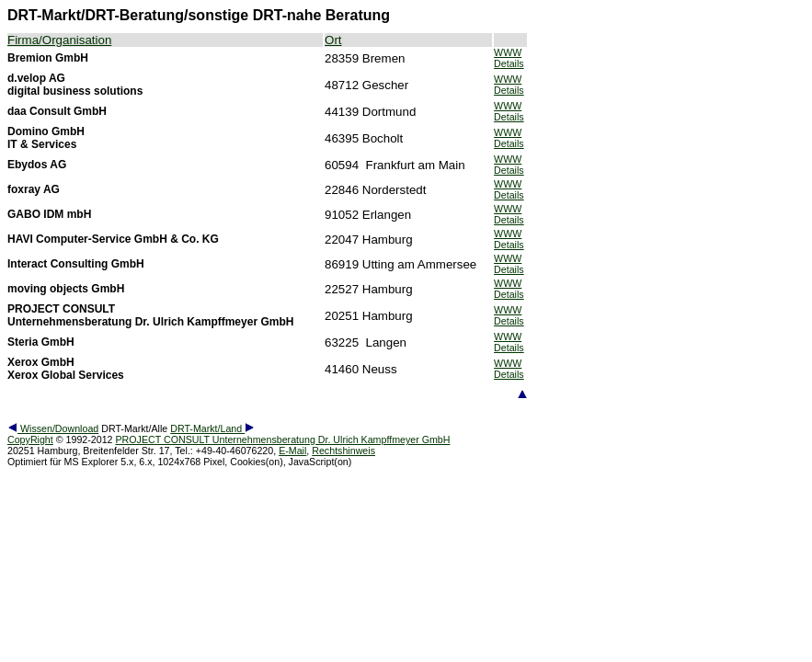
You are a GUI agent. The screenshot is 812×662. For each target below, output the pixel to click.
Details (509, 63)
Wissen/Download (53, 428)
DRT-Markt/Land (212, 428)
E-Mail (292, 451)
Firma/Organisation (59, 40)
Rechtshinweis (343, 451)
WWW (508, 52)
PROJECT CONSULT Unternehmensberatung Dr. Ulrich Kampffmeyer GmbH (282, 439)
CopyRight (30, 439)
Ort (333, 40)
